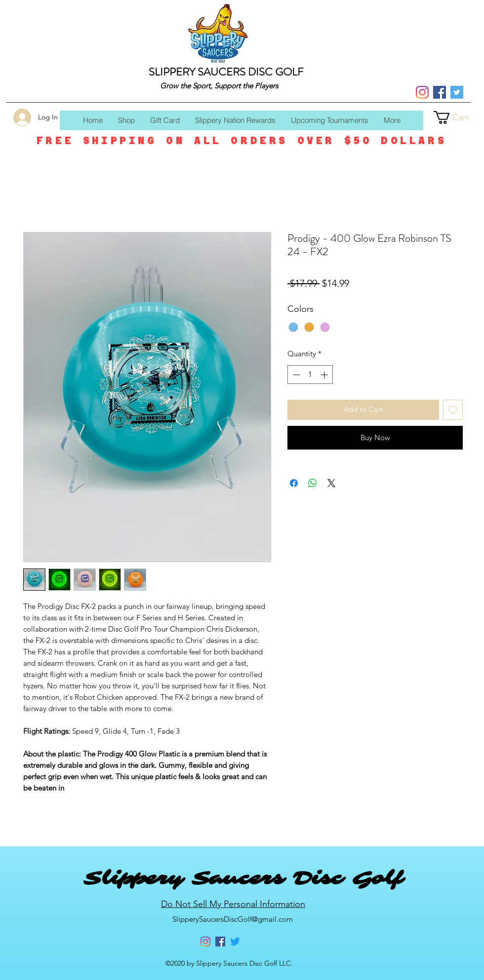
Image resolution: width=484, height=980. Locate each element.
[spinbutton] (310, 375)
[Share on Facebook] (294, 483)
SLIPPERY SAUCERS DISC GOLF (226, 72)
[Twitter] (457, 92)
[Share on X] (331, 483)
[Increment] (325, 375)
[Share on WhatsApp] (313, 483)
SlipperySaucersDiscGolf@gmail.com (233, 919)
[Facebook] (440, 92)
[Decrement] (296, 375)
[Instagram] (422, 92)
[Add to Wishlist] (453, 410)
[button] (459, 117)
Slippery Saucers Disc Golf (243, 878)
